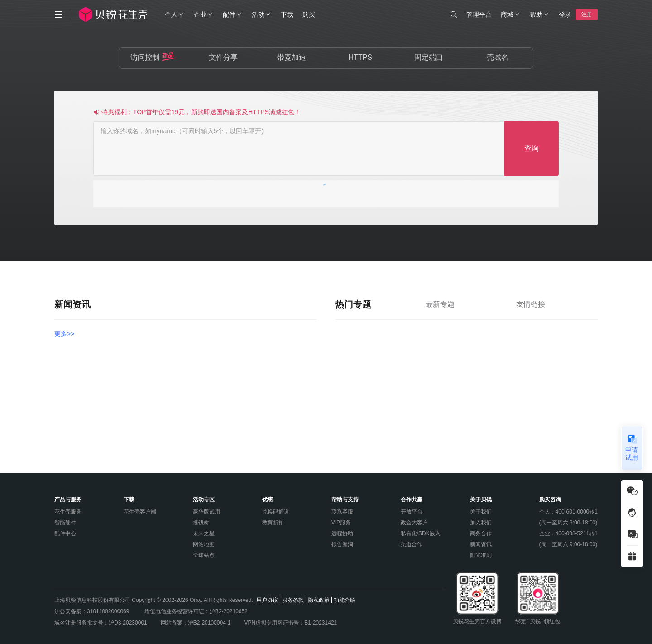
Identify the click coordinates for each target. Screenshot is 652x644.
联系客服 (342, 512)
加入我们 (481, 523)
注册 (587, 14)
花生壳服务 (68, 512)
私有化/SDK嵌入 (421, 533)
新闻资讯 (481, 544)
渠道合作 (412, 544)
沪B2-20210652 (229, 611)
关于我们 (481, 512)
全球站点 (204, 555)
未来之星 (204, 533)
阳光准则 (481, 555)
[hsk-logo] (119, 14)
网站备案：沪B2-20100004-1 (196, 623)
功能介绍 (345, 600)
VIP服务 (341, 523)
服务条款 (293, 600)
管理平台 (479, 14)
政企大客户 (414, 523)
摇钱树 (201, 523)
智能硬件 (65, 523)
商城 (511, 14)
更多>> (64, 334)
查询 (532, 148)
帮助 (540, 14)
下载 (287, 14)
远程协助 (342, 533)
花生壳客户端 (140, 512)
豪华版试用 (206, 512)
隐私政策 (319, 600)
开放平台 (412, 512)
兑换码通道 (276, 512)
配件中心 (65, 533)
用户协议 (267, 600)
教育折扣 (273, 523)
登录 (565, 14)
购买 (309, 14)
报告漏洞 (342, 544)
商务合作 (481, 533)
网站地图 (204, 544)
